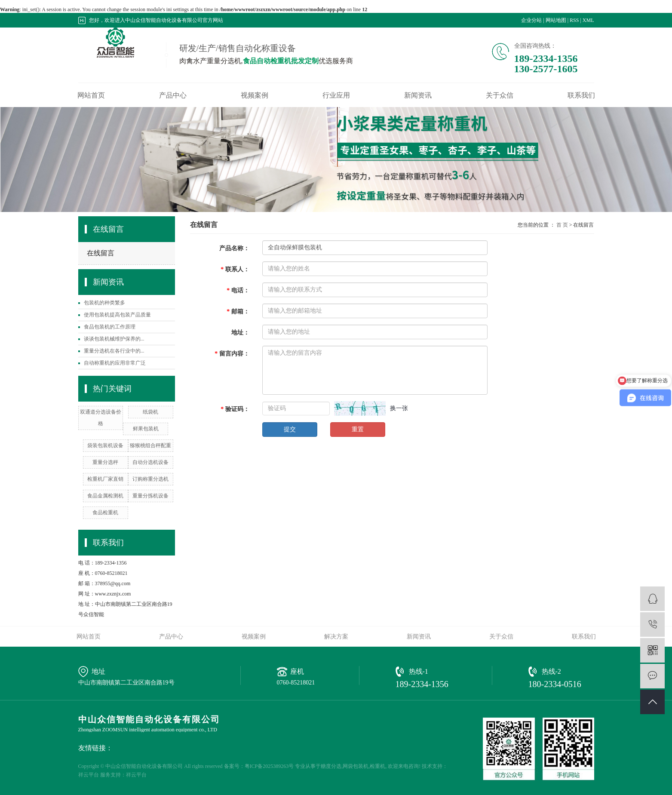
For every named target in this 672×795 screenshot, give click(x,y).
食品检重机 (105, 513)
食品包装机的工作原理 (110, 327)
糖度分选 (331, 766)
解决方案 (336, 637)
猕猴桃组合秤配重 (150, 445)
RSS (574, 20)
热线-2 (551, 671)
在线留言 (101, 253)
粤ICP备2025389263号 (269, 766)
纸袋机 (150, 412)
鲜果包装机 (146, 429)
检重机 (377, 766)
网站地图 (556, 20)
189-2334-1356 (422, 684)
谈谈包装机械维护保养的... (114, 339)
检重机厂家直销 (105, 479)
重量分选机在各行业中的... (114, 351)
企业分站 (531, 20)
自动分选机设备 (150, 462)
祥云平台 (89, 775)
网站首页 (91, 95)
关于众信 (500, 95)
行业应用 (336, 95)
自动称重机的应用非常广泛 (115, 363)
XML (588, 20)
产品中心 (173, 95)
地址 (98, 671)
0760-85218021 (296, 683)
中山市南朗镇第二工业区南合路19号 (126, 683)
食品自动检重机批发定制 (281, 61)
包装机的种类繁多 (104, 303)
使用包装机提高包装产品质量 (117, 315)
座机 (297, 671)
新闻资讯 (418, 95)
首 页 (562, 225)
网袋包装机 (356, 766)
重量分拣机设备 (150, 496)
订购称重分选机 (150, 479)
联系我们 (581, 95)
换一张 (399, 408)
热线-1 (419, 671)
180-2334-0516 (555, 684)
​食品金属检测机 (105, 496)
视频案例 (255, 95)
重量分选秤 (105, 462)
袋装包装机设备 (105, 445)
